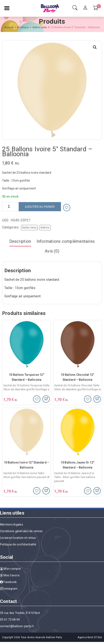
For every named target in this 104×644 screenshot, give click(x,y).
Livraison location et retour (18, 538)
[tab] (20, 242)
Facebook (8, 582)
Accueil (9, 27)
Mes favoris (10, 575)
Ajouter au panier (40, 207)
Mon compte (10, 569)
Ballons (45, 228)
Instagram (9, 589)
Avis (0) (52, 251)
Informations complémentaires (66, 241)
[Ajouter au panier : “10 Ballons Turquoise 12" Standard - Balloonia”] (46, 399)
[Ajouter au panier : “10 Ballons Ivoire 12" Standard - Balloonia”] (46, 491)
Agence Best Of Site (90, 637)
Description (20, 241)
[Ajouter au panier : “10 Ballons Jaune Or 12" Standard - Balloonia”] (97, 491)
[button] (95, 47)
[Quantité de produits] (10, 207)
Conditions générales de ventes (21, 531)
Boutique (23, 27)
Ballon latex (40, 27)
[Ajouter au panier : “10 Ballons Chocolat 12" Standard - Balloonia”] (97, 399)
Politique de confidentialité (18, 544)
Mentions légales (12, 524)
